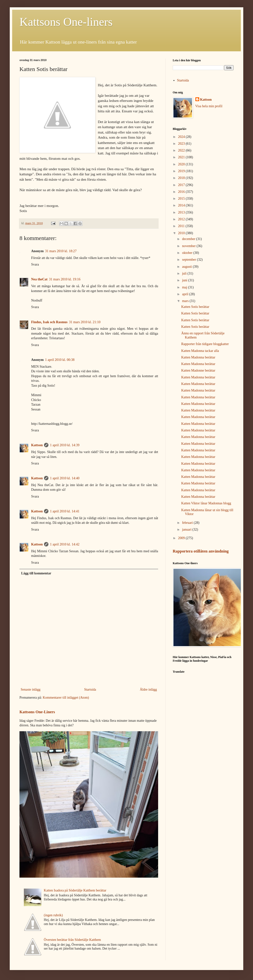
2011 (182, 226)
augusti (187, 267)
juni (185, 280)
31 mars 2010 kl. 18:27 (61, 251)
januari (187, 530)
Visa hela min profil (209, 106)
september (189, 260)
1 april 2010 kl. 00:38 (60, 360)
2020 (182, 164)
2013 (182, 212)
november (189, 246)
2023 (182, 144)
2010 (182, 233)
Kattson (37, 445)
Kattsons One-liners (66, 22)
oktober (188, 253)
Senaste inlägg (31, 690)
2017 (182, 185)
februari (188, 523)
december (189, 239)
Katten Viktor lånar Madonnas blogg (206, 503)
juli (185, 273)
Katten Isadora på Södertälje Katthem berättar (75, 890)
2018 (182, 178)
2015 (182, 199)
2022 (182, 150)
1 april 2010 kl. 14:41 (65, 511)
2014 (182, 205)
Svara (35, 264)
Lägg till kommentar (36, 573)
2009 (182, 538)
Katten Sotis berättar (195, 307)
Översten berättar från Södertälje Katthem (72, 940)
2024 (182, 137)
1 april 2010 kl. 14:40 (65, 478)
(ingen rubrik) (53, 915)
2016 (182, 192)
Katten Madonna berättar (198, 357)
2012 (182, 219)
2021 (182, 157)
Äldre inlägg (148, 690)
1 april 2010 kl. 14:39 (65, 445)
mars (186, 301)
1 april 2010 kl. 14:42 (65, 544)
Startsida (90, 690)
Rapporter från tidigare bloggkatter (205, 344)
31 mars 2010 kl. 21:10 (85, 322)
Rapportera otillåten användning (201, 551)
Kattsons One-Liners (37, 712)
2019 (182, 171)
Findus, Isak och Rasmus (49, 322)
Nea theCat (39, 279)
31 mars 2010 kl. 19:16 (65, 279)
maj (185, 287)
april (185, 294)
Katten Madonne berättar (198, 370)
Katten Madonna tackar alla (200, 351)
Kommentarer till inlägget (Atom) (66, 698)
